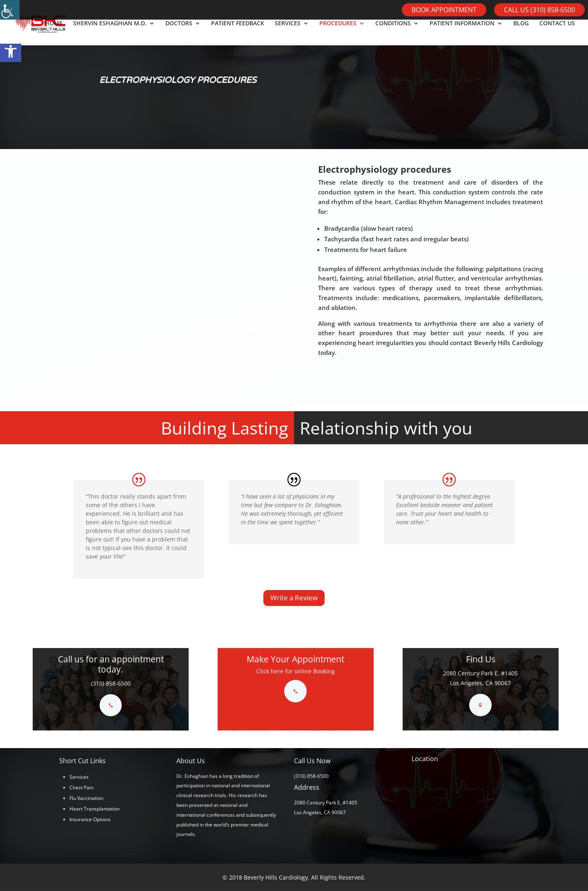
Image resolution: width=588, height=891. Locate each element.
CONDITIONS (393, 33)
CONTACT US (557, 33)
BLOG (521, 33)
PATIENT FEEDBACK (238, 33)
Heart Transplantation (95, 809)
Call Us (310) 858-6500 (539, 10)
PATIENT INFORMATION (462, 33)
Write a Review (294, 598)
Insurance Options (90, 819)
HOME (54, 33)
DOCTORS (179, 33)
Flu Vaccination (86, 798)
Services (79, 777)
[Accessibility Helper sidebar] (10, 10)
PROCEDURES (338, 33)
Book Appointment (444, 10)
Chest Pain (81, 787)
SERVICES (288, 33)
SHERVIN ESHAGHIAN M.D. (110, 33)
